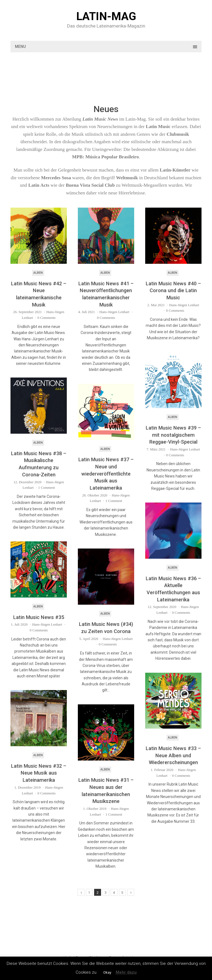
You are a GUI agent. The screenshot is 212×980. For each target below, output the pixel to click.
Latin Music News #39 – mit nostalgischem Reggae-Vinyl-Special (173, 435)
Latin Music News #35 (39, 617)
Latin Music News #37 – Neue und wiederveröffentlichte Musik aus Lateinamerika (106, 474)
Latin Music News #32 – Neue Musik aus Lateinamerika (39, 773)
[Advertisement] (111, 76)
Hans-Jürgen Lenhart (114, 312)
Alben (38, 273)
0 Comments (47, 318)
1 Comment (47, 488)
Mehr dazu (126, 972)
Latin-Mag (106, 17)
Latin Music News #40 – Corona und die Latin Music (173, 291)
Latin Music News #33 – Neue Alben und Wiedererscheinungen (173, 755)
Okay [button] (107, 972)
